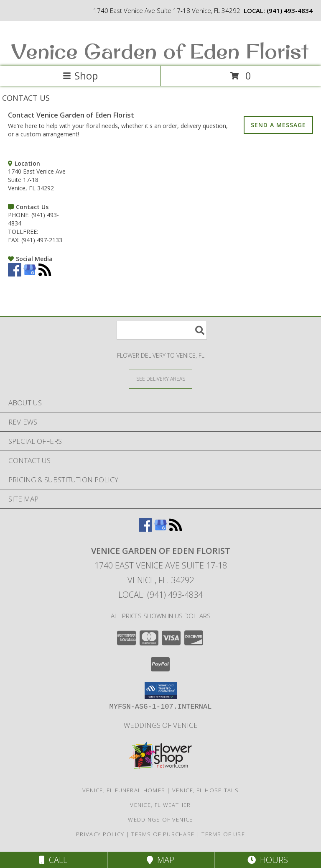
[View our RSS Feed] (45, 274)
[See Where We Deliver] (160, 378)
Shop (80, 76)
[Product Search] (162, 330)
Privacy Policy (100, 834)
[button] (161, 691)
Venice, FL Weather (160, 805)
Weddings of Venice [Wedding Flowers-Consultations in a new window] (161, 725)
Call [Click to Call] (53, 860)
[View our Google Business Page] (30, 274)
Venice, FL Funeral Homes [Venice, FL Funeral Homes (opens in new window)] (124, 790)
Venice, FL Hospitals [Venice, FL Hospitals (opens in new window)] (205, 790)
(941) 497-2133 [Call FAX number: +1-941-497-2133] (42, 240)
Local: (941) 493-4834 (160, 595)
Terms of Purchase (163, 834)
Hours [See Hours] (268, 860)
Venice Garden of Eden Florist (160, 51)
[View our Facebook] (15, 274)
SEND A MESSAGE (278, 125)
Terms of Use (223, 834)
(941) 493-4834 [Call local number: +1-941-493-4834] (290, 10)
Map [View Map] (160, 860)
